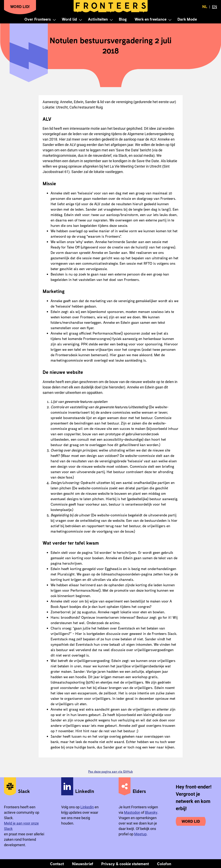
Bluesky (151, 812)
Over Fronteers (38, 19)
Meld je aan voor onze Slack (21, 826)
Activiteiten (98, 19)
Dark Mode (187, 19)
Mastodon (132, 812)
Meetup (140, 834)
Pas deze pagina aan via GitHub (110, 771)
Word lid (69, 19)
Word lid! (20, 6)
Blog (123, 19)
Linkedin (87, 807)
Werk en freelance (150, 19)
